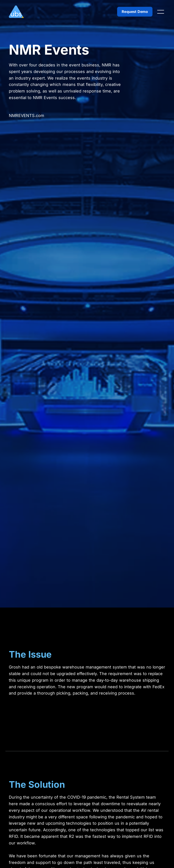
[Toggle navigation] (161, 12)
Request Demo (135, 12)
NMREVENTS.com (27, 115)
